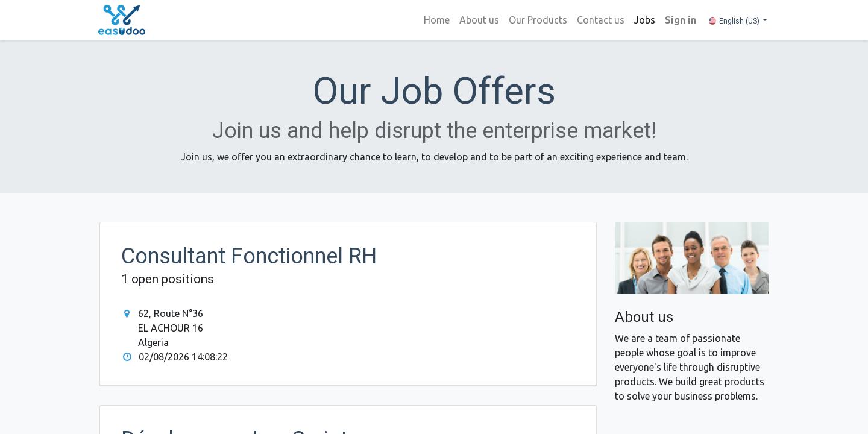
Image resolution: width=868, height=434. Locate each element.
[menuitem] (436, 20)
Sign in (679, 20)
